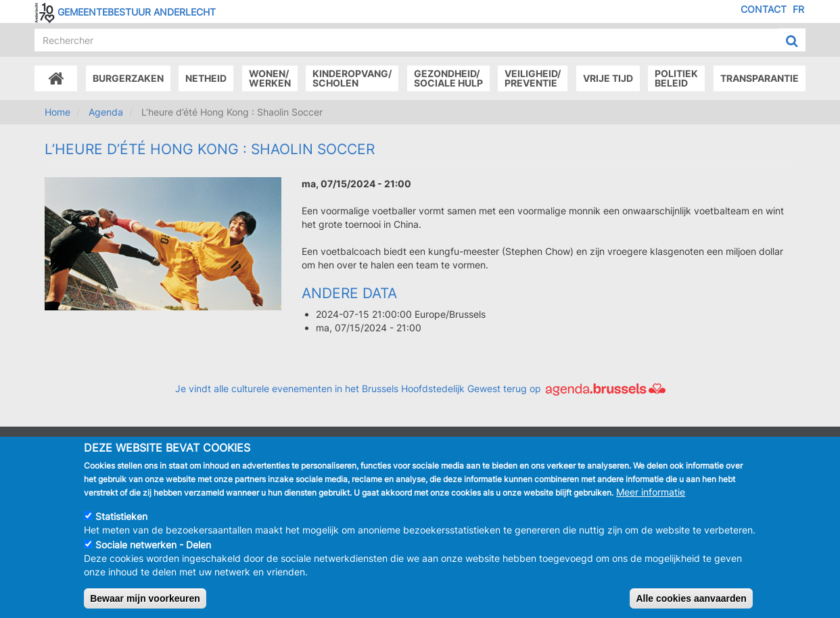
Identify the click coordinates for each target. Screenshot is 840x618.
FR (798, 9)
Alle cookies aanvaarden (691, 601)
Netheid (206, 78)
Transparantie (760, 78)
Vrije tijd (608, 78)
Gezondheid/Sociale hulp (448, 78)
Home (57, 112)
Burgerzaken (128, 78)
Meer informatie (651, 495)
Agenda (106, 112)
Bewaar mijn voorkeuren (145, 601)
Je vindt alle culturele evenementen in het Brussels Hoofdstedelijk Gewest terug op (420, 388)
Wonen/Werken (270, 78)
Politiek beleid (676, 78)
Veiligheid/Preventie (533, 78)
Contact (764, 9)
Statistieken (121, 519)
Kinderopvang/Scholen (352, 78)
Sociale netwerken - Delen (153, 547)
